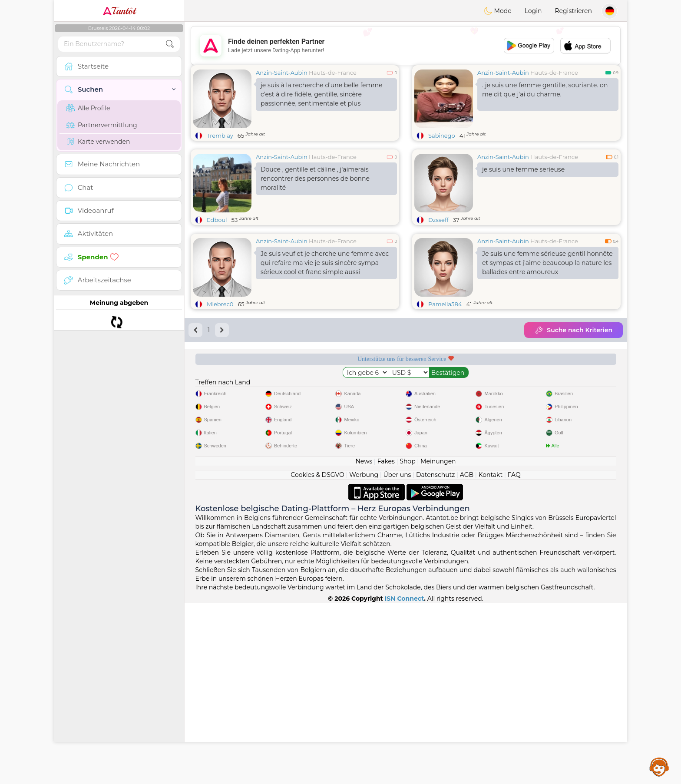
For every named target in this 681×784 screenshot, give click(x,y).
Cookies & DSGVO (317, 656)
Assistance (659, 767)
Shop (407, 642)
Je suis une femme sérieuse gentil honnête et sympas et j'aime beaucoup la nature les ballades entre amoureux (547, 263)
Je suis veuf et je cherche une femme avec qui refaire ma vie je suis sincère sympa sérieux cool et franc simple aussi (325, 263)
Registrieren (573, 11)
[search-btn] (170, 44)
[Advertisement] (406, 46)
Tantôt (119, 11)
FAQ (514, 656)
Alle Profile (88, 108)
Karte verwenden (98, 142)
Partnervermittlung (102, 125)
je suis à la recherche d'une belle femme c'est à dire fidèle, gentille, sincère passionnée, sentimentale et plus (322, 94)
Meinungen (438, 642)
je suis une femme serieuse (523, 169)
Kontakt (491, 656)
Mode (498, 11)
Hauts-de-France (333, 73)
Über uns (397, 656)
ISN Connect (405, 780)
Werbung (364, 656)
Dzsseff (438, 220)
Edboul (217, 220)
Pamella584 (445, 304)
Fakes (386, 642)
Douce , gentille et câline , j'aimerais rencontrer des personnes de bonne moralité (315, 179)
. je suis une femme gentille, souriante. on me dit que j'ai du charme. (545, 90)
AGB (467, 656)
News (364, 642)
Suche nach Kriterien (574, 330)
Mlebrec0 (220, 304)
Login (533, 11)
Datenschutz (435, 656)
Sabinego (442, 136)
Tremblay (220, 136)
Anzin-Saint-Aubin (282, 73)
